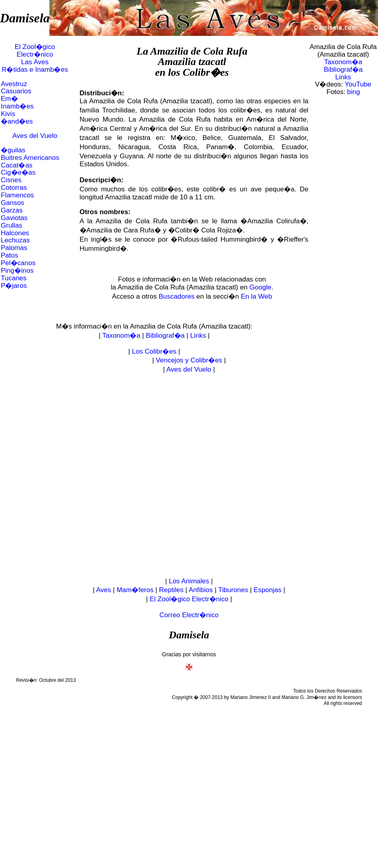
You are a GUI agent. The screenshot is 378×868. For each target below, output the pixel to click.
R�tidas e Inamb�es (35, 70)
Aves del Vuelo (35, 136)
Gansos (13, 203)
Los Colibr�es (154, 351)
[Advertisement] (94, 476)
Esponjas (268, 590)
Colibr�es (206, 72)
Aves (104, 590)
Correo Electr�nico (189, 615)
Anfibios (201, 590)
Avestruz (14, 84)
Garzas (12, 210)
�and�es (17, 121)
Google (261, 287)
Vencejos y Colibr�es (189, 360)
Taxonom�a (343, 62)
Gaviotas (14, 218)
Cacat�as (17, 165)
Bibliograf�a (343, 70)
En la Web (256, 296)
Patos (9, 255)
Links (343, 77)
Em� (9, 99)
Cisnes (11, 180)
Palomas (14, 248)
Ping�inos (17, 271)
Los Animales (189, 581)
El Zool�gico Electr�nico (35, 51)
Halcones (15, 233)
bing (354, 92)
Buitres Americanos (30, 158)
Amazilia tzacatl (192, 62)
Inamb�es (17, 106)
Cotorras (14, 188)
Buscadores (177, 296)
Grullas (12, 225)
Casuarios (16, 91)
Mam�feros (135, 590)
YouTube (358, 84)
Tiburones (233, 590)
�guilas (13, 150)
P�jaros (14, 286)
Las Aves (35, 62)
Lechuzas (15, 240)
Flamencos (17, 195)
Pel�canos (18, 263)
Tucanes (14, 278)
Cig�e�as (18, 172)
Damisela (25, 18)
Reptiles (171, 590)
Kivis (8, 114)
